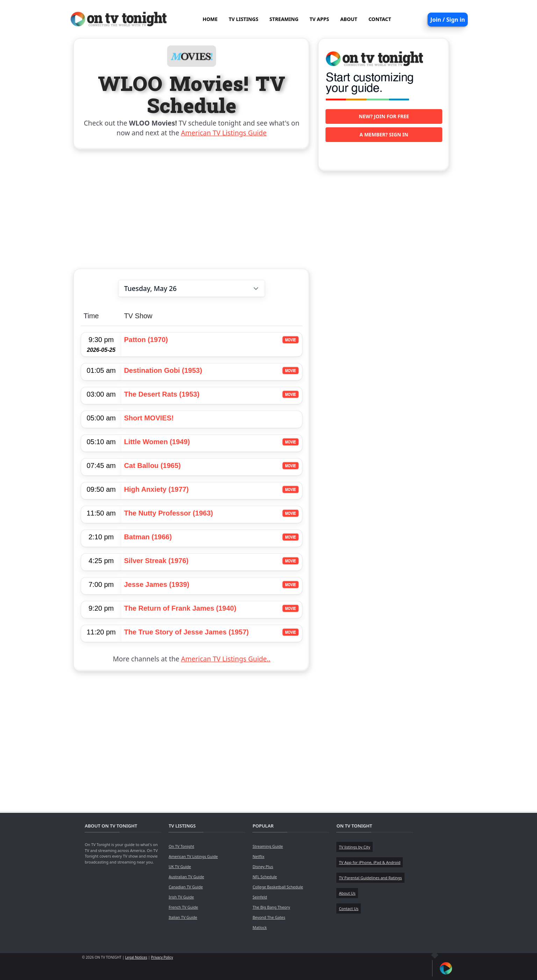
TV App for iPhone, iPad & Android (370, 862)
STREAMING (284, 19)
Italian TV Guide (183, 917)
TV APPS (320, 19)
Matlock (260, 927)
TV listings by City (354, 847)
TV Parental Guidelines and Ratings (370, 878)
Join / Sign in (448, 20)
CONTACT (380, 19)
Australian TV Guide (186, 877)
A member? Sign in (384, 134)
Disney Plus (263, 867)
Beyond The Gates (269, 917)
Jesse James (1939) (157, 584)
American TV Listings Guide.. (226, 659)
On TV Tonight (181, 846)
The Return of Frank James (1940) (180, 608)
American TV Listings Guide (224, 133)
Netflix (258, 856)
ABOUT (349, 19)
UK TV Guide (180, 867)
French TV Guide (183, 907)
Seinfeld (260, 897)
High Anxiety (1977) (156, 489)
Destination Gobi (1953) (163, 370)
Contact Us (349, 908)
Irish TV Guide (181, 897)
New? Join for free (384, 116)
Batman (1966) (148, 537)
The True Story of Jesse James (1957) (187, 632)
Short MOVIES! (149, 418)
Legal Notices (136, 957)
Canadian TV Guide (186, 887)
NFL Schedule (265, 877)
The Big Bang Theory (271, 907)
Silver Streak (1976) (156, 561)
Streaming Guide (268, 846)
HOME (210, 19)
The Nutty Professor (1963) (169, 513)
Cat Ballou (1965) (152, 466)
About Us (347, 893)
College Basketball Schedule (278, 887)
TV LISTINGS (244, 19)
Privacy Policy (162, 957)
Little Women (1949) (157, 442)
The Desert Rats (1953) (162, 394)
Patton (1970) (146, 340)
